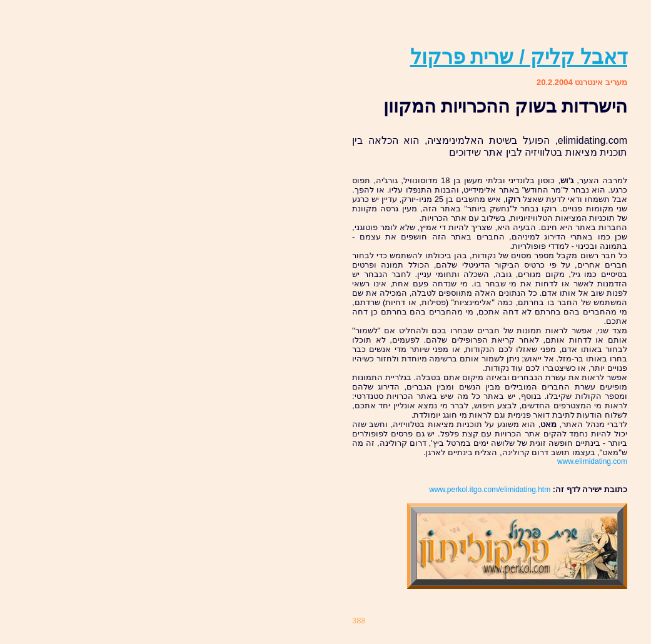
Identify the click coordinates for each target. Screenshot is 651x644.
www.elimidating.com (592, 461)
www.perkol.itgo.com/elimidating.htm (490, 490)
